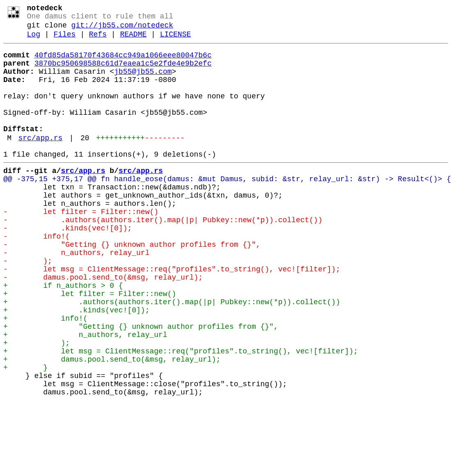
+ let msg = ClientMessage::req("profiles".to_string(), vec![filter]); (181, 415)
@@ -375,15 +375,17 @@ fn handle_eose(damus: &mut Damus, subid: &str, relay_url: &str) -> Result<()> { (227, 208)
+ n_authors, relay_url (85, 395)
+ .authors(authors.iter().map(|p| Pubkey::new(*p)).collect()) (172, 355)
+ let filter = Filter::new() (90, 346)
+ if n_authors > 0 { (63, 336)
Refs (98, 40)
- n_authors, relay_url (76, 296)
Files (64, 40)
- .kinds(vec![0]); (68, 267)
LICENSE (176, 40)
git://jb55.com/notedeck (122, 30)
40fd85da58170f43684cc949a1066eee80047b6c (123, 63)
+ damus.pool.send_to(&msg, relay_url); (112, 424)
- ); (28, 306)
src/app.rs (40, 162)
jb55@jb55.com (143, 82)
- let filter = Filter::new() (81, 247)
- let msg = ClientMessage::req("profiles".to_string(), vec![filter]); (172, 316)
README (133, 40)
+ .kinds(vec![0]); (76, 365)
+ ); (37, 405)
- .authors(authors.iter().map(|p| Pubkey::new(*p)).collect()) (163, 257)
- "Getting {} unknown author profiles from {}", (132, 287)
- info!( (37, 277)
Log (34, 40)
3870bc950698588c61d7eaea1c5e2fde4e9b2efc (123, 73)
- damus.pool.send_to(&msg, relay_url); (103, 326)
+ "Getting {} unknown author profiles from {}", (141, 385)
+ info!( (45, 375)
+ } (25, 434)
